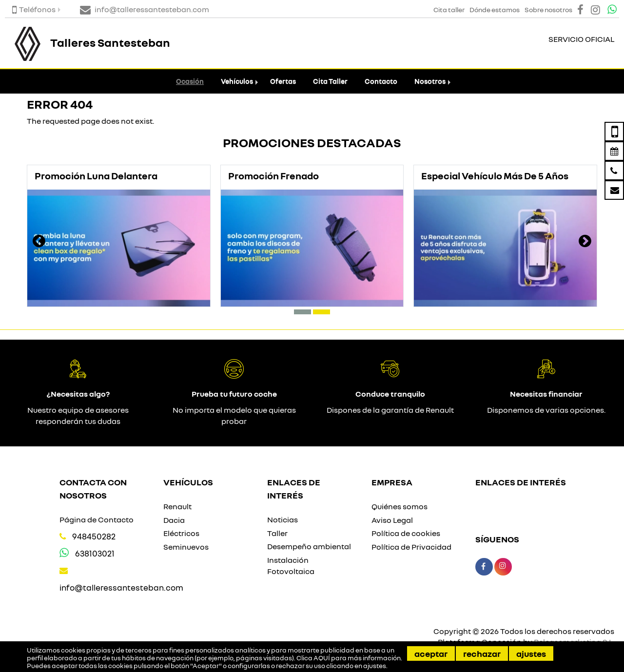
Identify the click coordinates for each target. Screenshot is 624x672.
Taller (277, 533)
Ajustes (531, 653)
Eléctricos (181, 533)
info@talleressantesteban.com (121, 587)
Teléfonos (34, 9)
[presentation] (39, 242)
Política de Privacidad (411, 547)
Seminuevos (186, 547)
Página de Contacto (97, 519)
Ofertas (283, 81)
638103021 (95, 553)
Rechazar (482, 653)
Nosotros (430, 81)
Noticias (283, 519)
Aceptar (431, 653)
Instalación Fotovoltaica (291, 566)
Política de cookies (406, 533)
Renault (177, 506)
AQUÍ (322, 658)
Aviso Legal (392, 520)
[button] (302, 312)
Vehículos (237, 81)
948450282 (94, 536)
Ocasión (190, 81)
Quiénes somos (400, 506)
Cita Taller (330, 81)
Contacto (381, 81)
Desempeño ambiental (309, 546)
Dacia (174, 520)
